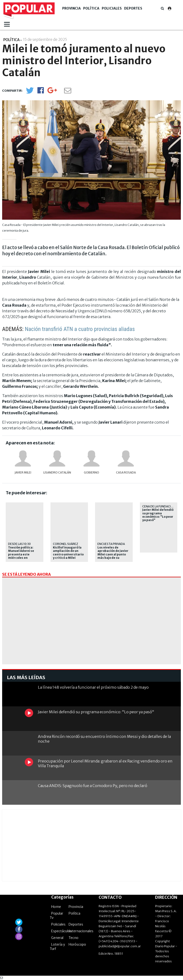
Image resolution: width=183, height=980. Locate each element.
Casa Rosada (126, 472)
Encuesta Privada (111, 544)
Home (56, 907)
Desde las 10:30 (19, 544)
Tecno (74, 938)
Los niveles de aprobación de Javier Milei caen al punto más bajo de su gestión (113, 554)
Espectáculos (61, 931)
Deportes (133, 8)
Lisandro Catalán (57, 472)
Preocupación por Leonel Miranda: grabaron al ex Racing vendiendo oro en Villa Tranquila (105, 763)
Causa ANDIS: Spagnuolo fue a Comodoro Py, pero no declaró (93, 786)
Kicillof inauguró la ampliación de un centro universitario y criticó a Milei (68, 553)
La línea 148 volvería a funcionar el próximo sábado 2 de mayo (93, 687)
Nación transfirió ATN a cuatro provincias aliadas (80, 329)
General (57, 938)
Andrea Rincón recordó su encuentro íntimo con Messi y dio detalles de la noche (104, 739)
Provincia (71, 8)
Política (91, 8)
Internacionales (81, 931)
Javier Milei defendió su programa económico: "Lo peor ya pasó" (158, 515)
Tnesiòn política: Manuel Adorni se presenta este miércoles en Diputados (21, 554)
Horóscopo (77, 944)
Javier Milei (23, 472)
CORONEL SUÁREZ (66, 544)
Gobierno (91, 472)
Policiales (112, 8)
